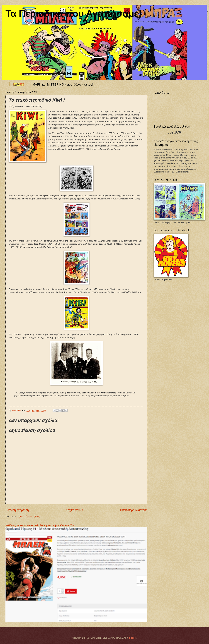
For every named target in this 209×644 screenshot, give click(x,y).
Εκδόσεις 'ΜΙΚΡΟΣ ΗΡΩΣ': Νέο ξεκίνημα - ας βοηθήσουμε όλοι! (40, 525)
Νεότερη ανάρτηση (17, 510)
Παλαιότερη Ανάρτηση (134, 510)
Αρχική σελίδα (74, 510)
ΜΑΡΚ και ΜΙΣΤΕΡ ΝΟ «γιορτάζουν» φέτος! (63, 84)
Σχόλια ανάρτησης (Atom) (29, 516)
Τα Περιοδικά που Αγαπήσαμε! (74, 13)
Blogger (133, 638)
